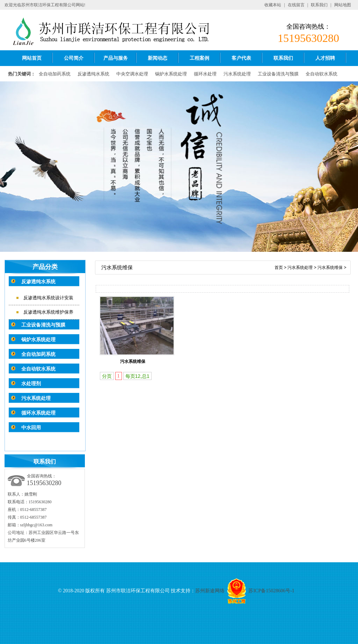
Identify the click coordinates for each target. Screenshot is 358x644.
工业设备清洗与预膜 (278, 74)
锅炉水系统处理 (171, 74)
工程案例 (199, 58)
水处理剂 (31, 384)
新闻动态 (158, 58)
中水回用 (31, 428)
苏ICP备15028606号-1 (271, 591)
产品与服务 (116, 58)
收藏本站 (273, 5)
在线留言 (296, 5)
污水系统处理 (237, 74)
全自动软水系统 (322, 74)
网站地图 (343, 5)
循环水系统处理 (38, 413)
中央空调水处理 (132, 74)
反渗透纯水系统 (93, 74)
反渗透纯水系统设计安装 (48, 298)
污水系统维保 (330, 268)
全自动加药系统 (55, 74)
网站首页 (32, 58)
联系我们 (319, 5)
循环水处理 (205, 74)
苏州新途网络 (210, 591)
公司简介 (74, 58)
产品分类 (45, 267)
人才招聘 (325, 58)
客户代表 (241, 58)
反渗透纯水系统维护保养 (48, 312)
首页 (279, 268)
